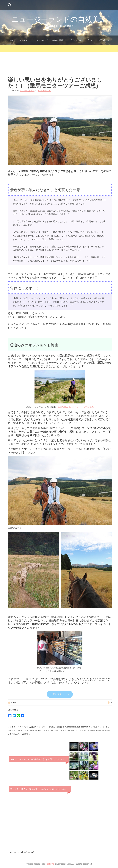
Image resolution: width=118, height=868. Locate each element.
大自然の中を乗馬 (103, 731)
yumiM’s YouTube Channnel (21, 852)
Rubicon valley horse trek (77, 727)
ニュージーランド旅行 (32, 731)
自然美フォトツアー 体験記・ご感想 (46, 727)
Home (11, 40)
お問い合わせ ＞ (60, 694)
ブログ (90, 40)
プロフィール (75, 40)
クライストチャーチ (97, 727)
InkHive (50, 864)
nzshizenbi (45, 91)
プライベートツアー (62, 731)
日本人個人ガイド (15, 734)
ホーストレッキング (79, 731)
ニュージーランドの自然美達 (59, 19)
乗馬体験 (91, 731)
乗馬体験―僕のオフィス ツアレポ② (76, 407)
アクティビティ (24, 727)
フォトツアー (47, 731)
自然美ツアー (25, 40)
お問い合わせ (104, 40)
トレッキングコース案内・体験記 (50, 40)
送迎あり (27, 734)
